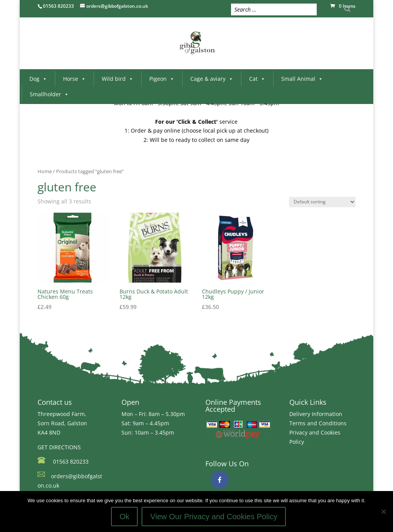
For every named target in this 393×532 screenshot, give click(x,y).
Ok (125, 517)
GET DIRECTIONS (59, 447)
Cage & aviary (212, 79)
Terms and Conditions (318, 423)
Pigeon (162, 79)
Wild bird (118, 79)
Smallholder (49, 94)
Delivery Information (316, 414)
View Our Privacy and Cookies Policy (214, 517)
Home (45, 171)
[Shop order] (322, 202)
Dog (38, 79)
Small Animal (302, 79)
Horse (74, 79)
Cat (257, 79)
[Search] (347, 9)
